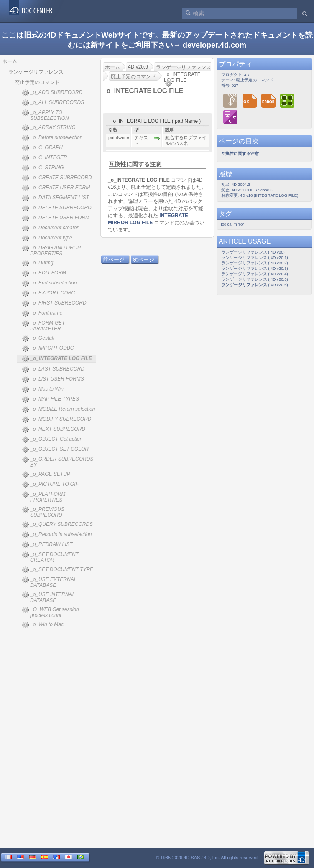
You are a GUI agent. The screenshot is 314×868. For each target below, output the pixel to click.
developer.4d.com (214, 45)
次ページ (143, 260)
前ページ (114, 260)
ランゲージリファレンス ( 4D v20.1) (255, 258)
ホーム (10, 61)
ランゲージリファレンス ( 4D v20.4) (255, 274)
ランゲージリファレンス (36, 72)
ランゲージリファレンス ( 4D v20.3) (255, 268)
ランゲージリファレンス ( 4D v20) (253, 252)
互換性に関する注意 (135, 164)
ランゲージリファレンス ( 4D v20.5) (255, 279)
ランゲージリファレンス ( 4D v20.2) (255, 263)
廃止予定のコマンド (37, 82)
